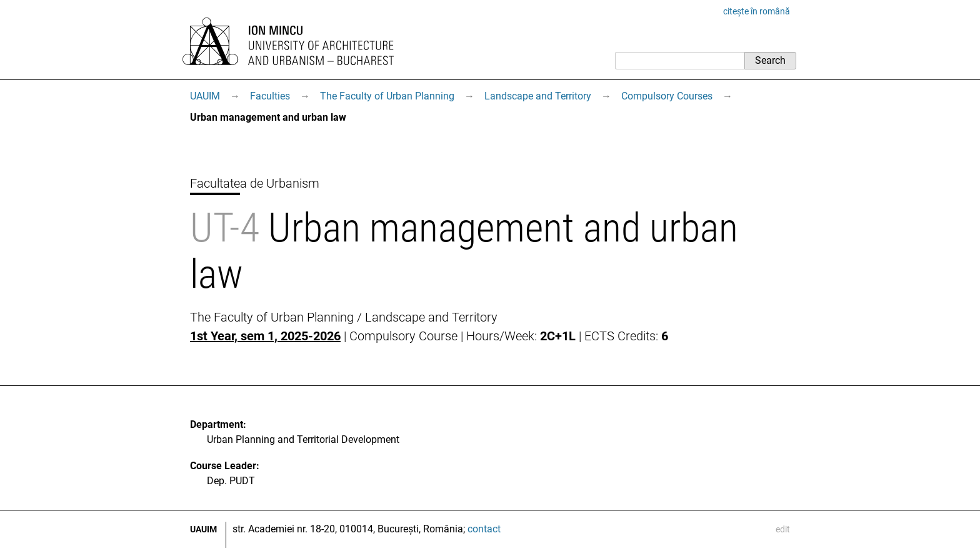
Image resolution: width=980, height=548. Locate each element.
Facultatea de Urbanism (255, 183)
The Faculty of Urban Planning (387, 96)
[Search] (680, 61)
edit (783, 529)
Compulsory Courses (667, 96)
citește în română (757, 11)
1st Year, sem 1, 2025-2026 (265, 336)
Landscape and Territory (538, 96)
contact (484, 529)
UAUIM (205, 96)
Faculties (270, 96)
